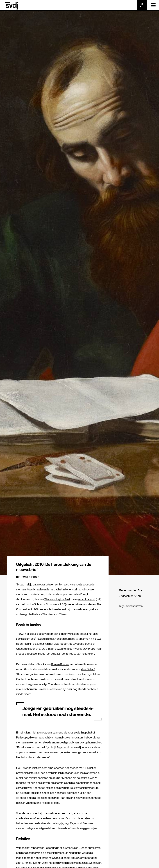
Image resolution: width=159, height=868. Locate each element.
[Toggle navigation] (153, 5)
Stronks (26, 768)
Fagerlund (63, 747)
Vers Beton (88, 669)
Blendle (66, 858)
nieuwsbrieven (134, 606)
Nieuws (34, 577)
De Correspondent (86, 858)
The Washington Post (57, 599)
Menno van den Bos (131, 590)
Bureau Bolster (60, 664)
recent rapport (87, 599)
